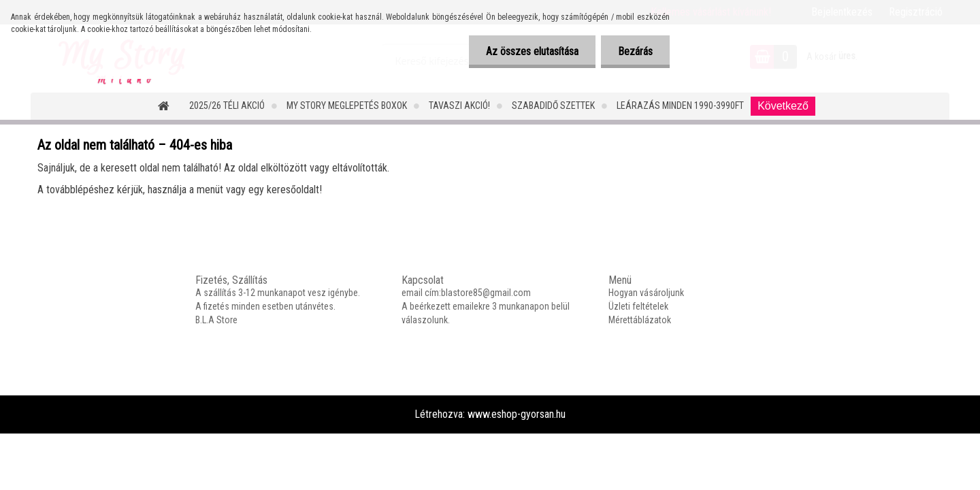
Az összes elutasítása (532, 51)
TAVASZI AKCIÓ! (459, 105)
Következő (783, 106)
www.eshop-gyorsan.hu (517, 414)
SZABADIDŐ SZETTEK (553, 105)
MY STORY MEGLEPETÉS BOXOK (347, 105)
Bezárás (635, 51)
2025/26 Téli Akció (227, 105)
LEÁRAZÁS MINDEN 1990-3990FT (680, 105)
